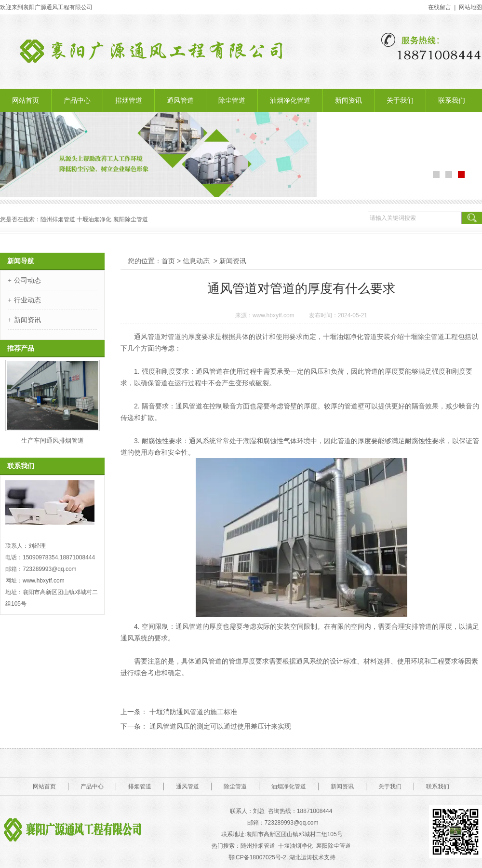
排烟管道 (129, 100)
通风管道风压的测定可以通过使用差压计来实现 (219, 726)
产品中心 (77, 100)
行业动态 (27, 300)
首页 (168, 261)
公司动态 (27, 280)
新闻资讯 (348, 100)
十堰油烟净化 (94, 219)
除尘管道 (232, 100)
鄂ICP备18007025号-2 (257, 857)
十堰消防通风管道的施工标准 (192, 712)
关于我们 (400, 100)
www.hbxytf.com (274, 315)
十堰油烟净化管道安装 (357, 337)
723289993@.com (292, 823)
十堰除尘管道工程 (431, 337)
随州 (46, 219)
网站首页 (26, 100)
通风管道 (180, 100)
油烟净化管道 (290, 100)
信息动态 (196, 261)
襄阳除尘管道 (334, 846)
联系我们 (452, 100)
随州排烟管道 (258, 846)
